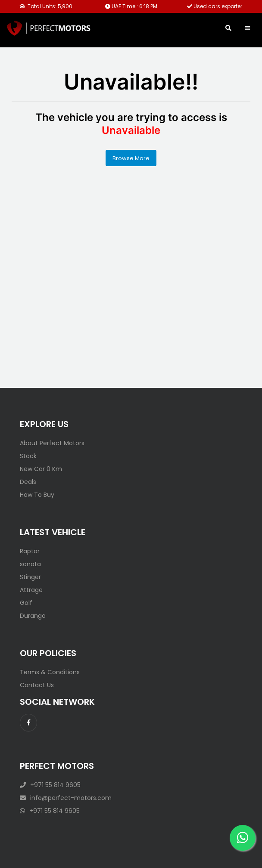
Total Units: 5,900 (46, 6)
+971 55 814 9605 (50, 785)
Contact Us (37, 685)
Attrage (31, 590)
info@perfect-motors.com (66, 798)
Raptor (30, 551)
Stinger (30, 577)
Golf (26, 603)
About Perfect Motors (52, 443)
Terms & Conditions (50, 672)
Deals (28, 482)
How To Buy (37, 495)
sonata (30, 564)
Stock (28, 456)
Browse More (131, 158)
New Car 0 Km (41, 469)
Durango (33, 616)
